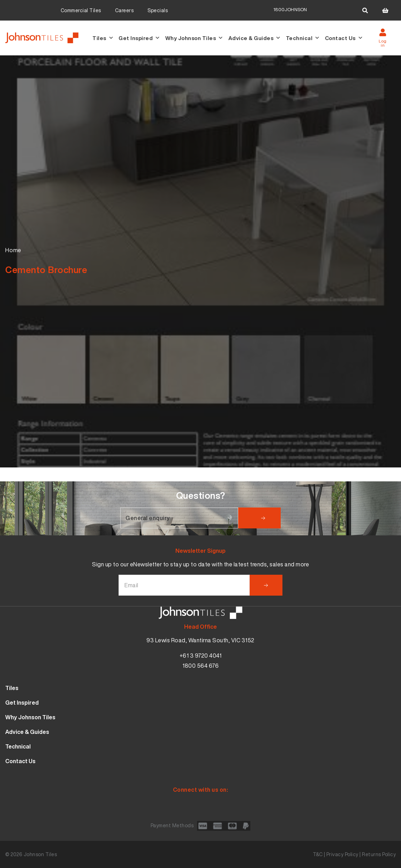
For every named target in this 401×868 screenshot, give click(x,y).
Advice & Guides (255, 38)
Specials (158, 10)
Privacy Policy (342, 854)
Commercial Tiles (81, 10)
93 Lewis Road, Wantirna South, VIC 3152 (200, 640)
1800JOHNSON (290, 10)
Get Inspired (139, 38)
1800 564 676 (200, 666)
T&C (318, 854)
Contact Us (344, 38)
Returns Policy (379, 854)
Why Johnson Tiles (194, 38)
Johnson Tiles (40, 854)
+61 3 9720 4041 (201, 656)
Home (13, 250)
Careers (124, 10)
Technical (303, 38)
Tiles (103, 38)
